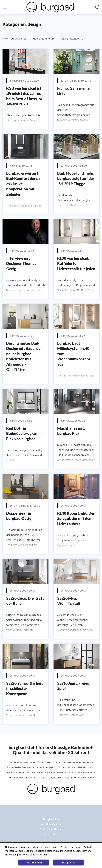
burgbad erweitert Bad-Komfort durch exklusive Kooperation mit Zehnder (23, 184)
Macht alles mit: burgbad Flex (71, 431)
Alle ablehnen (34, 863)
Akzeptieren (68, 863)
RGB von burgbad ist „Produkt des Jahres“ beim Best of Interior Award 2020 (24, 96)
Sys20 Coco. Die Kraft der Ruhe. (25, 601)
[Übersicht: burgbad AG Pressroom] (50, 7)
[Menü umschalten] (5, 7)
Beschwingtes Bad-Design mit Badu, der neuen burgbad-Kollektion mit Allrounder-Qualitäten (24, 356)
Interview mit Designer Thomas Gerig (21, 263)
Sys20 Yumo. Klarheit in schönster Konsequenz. (25, 688)
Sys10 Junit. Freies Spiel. (73, 686)
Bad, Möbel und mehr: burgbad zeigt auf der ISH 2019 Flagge (76, 178)
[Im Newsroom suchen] (98, 7)
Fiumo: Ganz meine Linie (73, 91)
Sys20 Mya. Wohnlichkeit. (69, 601)
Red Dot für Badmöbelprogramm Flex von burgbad (24, 433)
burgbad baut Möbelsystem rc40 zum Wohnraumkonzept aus (74, 354)
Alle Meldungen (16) (15, 38)
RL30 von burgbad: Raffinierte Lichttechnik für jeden (76, 263)
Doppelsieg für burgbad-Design (20, 516)
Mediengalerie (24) (44, 38)
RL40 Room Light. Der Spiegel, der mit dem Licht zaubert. (76, 518)
